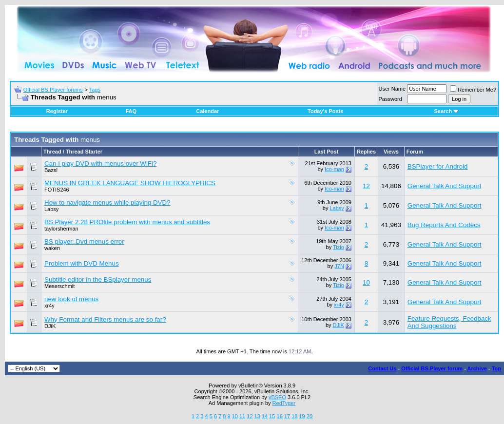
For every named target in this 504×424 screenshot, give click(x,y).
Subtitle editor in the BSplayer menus (98, 279)
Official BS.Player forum (432, 368)
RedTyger (284, 403)
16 (280, 416)
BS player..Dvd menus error (84, 241)
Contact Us (382, 368)
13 (257, 416)
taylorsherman (61, 229)
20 (310, 416)
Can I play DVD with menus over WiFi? (100, 164)
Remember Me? (473, 90)
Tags (95, 90)
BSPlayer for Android (438, 166)
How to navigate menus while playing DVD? (107, 202)
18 (294, 416)
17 (287, 416)
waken (52, 248)
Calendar (207, 111)
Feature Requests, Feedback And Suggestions (449, 322)
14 (265, 416)
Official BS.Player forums (53, 90)
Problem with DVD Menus (82, 263)
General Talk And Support (445, 186)
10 (366, 282)
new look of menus (71, 299)
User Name (392, 89)
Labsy (51, 209)
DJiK (50, 326)
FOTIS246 (57, 190)
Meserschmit (59, 286)
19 (302, 416)
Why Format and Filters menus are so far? (105, 319)
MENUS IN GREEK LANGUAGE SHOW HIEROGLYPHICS (130, 183)
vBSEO (277, 397)
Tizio (339, 247)
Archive (477, 368)
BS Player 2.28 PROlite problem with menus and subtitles (127, 222)
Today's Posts (325, 111)
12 (366, 186)
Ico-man (334, 169)
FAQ (131, 111)
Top (496, 368)
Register (57, 111)
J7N (339, 266)
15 (272, 416)
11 (242, 416)
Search (446, 111)
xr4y (49, 306)
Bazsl (51, 170)
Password (390, 99)
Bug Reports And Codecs (444, 225)
